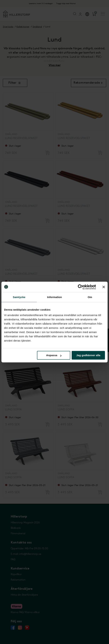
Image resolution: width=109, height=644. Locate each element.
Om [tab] (90, 297)
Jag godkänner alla (88, 355)
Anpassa (54, 355)
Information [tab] (54, 297)
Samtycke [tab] (19, 297)
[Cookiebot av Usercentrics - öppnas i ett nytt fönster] (80, 287)
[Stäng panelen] (104, 287)
